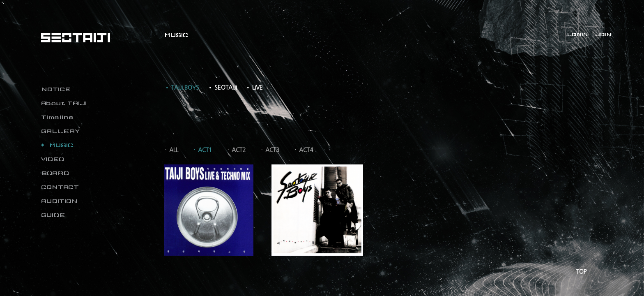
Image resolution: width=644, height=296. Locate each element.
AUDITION (59, 201)
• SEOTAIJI (222, 88)
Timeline (57, 117)
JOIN (603, 35)
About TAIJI (64, 103)
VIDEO (53, 159)
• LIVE (254, 88)
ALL (174, 150)
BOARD (55, 173)
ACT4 (306, 150)
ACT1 (205, 150)
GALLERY (60, 131)
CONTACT (60, 187)
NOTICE (56, 89)
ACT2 (239, 150)
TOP (581, 272)
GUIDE (53, 215)
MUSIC (61, 145)
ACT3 (272, 150)
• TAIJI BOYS (182, 88)
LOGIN (577, 35)
